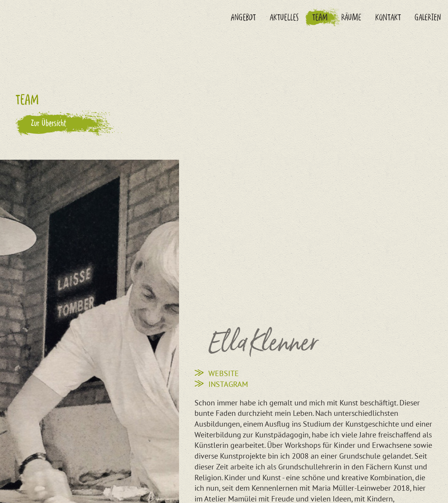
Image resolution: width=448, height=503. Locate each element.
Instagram (228, 384)
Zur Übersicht (49, 123)
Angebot (243, 17)
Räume (351, 17)
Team (320, 17)
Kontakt (388, 17)
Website (224, 373)
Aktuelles (284, 17)
